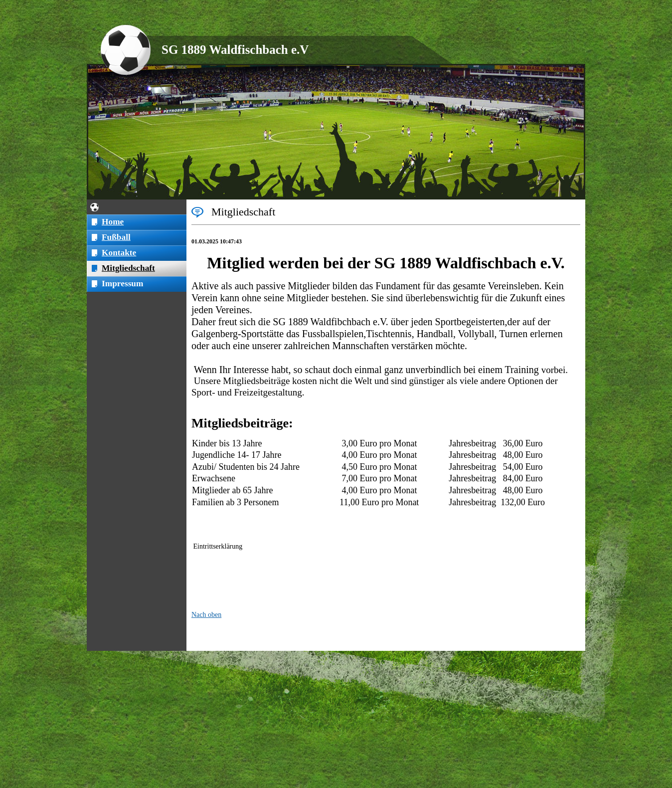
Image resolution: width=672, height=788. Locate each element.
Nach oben (206, 615)
